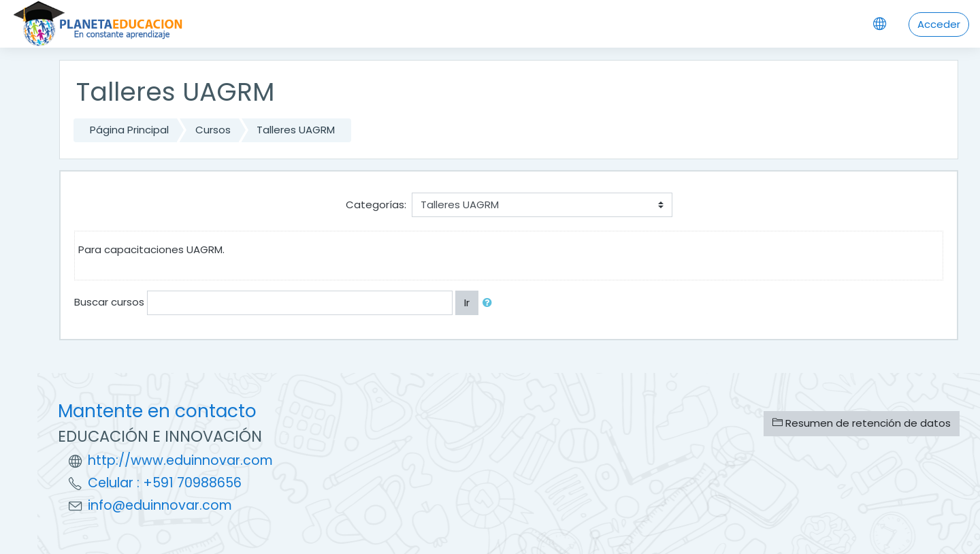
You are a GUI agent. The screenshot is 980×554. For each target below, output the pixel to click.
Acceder (939, 24)
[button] (490, 303)
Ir (467, 303)
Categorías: (376, 205)
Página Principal (129, 130)
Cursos (213, 130)
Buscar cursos (109, 302)
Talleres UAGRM (296, 130)
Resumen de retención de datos (862, 423)
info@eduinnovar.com (160, 505)
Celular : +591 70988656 (165, 483)
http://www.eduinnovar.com (180, 460)
